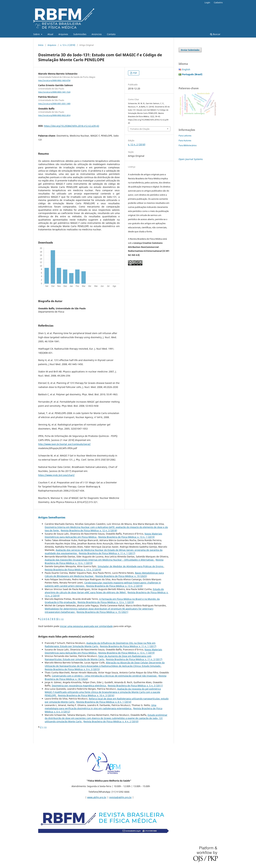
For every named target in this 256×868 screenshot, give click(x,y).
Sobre (37, 34)
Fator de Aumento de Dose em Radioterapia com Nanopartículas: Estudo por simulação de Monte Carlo (98, 658)
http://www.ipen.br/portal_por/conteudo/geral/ (64, 444)
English (186, 69)
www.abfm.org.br (97, 797)
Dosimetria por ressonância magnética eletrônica (79, 686)
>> (62, 619)
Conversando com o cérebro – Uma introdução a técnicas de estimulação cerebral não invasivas (104, 676)
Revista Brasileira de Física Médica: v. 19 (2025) (121, 576)
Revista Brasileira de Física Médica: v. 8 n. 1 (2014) (104, 702)
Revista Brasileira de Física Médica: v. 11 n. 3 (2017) (134, 659)
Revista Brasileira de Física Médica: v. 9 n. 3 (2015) (72, 669)
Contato (111, 34)
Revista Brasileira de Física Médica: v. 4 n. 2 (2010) (111, 721)
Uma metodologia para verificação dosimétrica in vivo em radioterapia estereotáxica (100, 707)
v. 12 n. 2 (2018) (68, 45)
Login (207, 2)
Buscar (215, 34)
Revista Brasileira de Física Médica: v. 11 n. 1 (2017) (107, 553)
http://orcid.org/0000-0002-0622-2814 (54, 115)
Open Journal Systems (191, 159)
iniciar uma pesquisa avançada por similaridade (86, 626)
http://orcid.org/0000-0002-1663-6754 (54, 80)
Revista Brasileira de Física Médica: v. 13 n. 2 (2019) (114, 586)
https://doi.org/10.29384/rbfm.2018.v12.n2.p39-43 (72, 126)
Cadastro (218, 2)
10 (57, 619)
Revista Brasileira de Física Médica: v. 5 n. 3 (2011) (135, 686)
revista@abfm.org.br (120, 797)
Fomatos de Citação (140, 129)
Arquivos (63, 34)
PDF (135, 73)
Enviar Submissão (190, 50)
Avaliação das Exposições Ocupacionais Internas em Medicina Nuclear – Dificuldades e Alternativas (100, 560)
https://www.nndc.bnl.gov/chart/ (56, 475)
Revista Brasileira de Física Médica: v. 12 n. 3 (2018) (89, 530)
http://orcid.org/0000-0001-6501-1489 (54, 104)
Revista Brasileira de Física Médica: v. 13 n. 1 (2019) (126, 537)
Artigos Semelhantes (52, 517)
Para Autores (185, 140)
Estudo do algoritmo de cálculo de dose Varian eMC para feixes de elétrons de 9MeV (104, 591)
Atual (50, 34)
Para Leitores (185, 136)
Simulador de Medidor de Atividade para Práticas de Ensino (131, 566)
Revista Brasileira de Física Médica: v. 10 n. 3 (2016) (86, 695)
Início (41, 45)
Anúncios (97, 34)
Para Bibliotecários (188, 145)
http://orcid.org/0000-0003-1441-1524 (54, 92)
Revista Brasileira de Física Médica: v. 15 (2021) (102, 612)
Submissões (80, 34)
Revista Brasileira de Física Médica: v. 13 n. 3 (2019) (73, 570)
